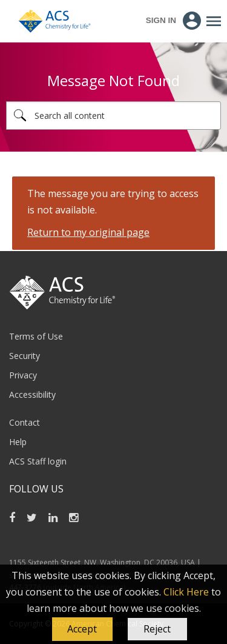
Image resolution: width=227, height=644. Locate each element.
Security (25, 356)
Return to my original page (88, 232)
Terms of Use (36, 336)
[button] (82, 629)
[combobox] (113, 116)
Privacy (23, 375)
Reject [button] (157, 629)
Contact (25, 422)
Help (18, 442)
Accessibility (32, 394)
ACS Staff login (38, 461)
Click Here (186, 592)
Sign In (161, 20)
